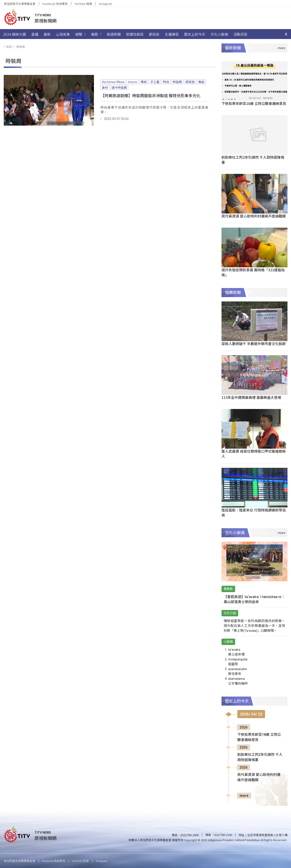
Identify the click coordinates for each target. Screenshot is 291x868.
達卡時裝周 (119, 87)
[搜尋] (286, 34)
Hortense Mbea (113, 82)
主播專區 (172, 34)
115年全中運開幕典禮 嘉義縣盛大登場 (251, 397)
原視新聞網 (46, 21)
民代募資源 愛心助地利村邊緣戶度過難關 (254, 216)
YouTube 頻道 (83, 4)
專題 (96, 34)
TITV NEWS (43, 15)
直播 (35, 34)
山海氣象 (63, 34)
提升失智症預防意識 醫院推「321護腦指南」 (253, 272)
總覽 (81, 34)
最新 (47, 34)
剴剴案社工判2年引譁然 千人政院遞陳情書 (253, 160)
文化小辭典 (219, 34)
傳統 (144, 82)
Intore (132, 82)
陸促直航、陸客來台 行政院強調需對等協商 (254, 512)
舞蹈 (201, 82)
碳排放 (190, 82)
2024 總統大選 (15, 34)
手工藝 (155, 82)
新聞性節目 (135, 34)
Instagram (106, 4)
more (244, 796)
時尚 (166, 82)
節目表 (154, 34)
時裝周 (177, 82)
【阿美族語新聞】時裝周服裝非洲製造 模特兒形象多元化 (150, 95)
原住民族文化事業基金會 (20, 4)
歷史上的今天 (195, 34)
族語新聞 (114, 34)
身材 (105, 87)
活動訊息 (240, 34)
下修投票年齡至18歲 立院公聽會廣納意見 (254, 103)
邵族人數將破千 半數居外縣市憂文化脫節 (254, 344)
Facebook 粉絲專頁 (55, 4)
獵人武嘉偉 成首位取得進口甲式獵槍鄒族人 (254, 454)
